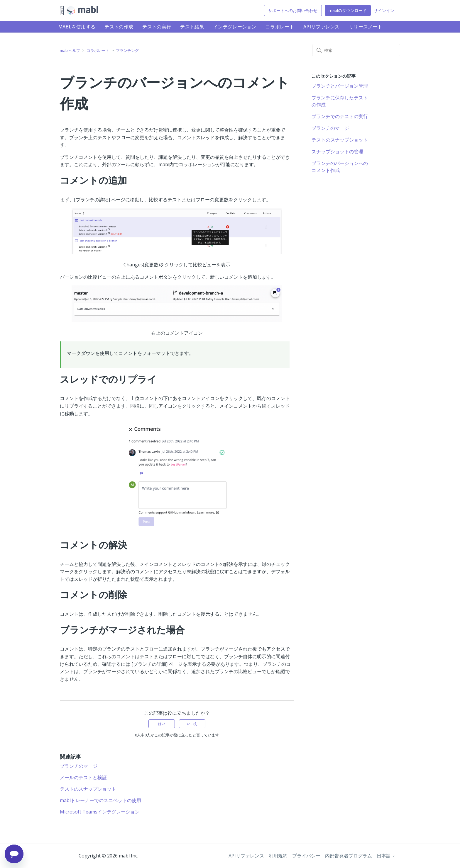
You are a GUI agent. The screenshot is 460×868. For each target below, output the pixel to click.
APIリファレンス (322, 27)
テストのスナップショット (88, 789)
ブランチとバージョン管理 (340, 86)
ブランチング (127, 50)
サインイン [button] (384, 10)
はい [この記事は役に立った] (162, 724)
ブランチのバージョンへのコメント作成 (340, 167)
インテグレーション (235, 27)
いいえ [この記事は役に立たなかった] (192, 724)
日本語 (386, 856)
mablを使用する (77, 27)
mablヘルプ (70, 50)
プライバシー (306, 856)
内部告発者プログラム (349, 856)
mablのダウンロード (348, 10)
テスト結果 (192, 27)
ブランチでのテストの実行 (340, 116)
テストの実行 (157, 27)
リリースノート (366, 27)
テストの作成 (119, 27)
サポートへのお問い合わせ (293, 10)
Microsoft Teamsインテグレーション (100, 812)
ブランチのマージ (79, 766)
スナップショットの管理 (337, 152)
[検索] (356, 50)
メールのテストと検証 (83, 777)
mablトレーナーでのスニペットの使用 (100, 800)
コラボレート (280, 27)
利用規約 (278, 856)
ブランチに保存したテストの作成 (340, 101)
